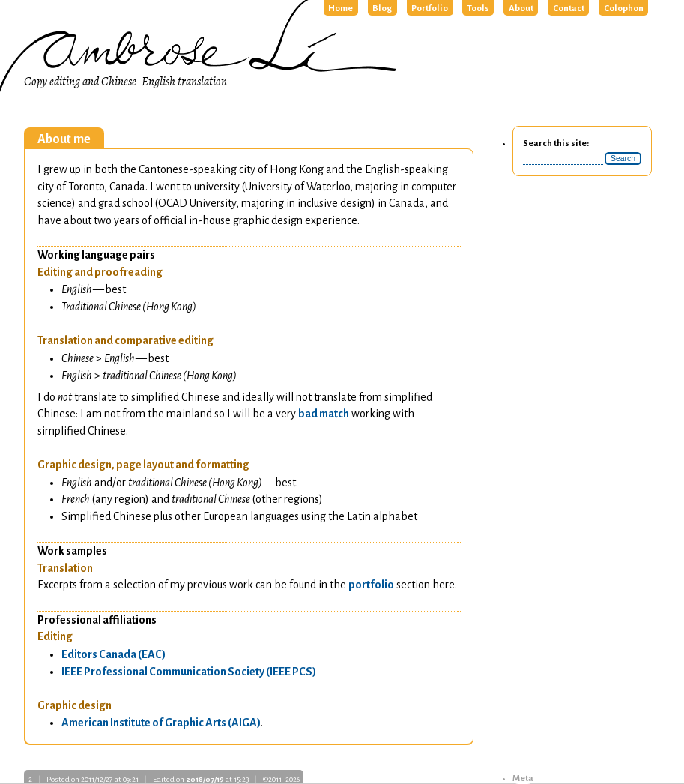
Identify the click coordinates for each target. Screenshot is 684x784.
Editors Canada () (114, 654)
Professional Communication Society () (189, 672)
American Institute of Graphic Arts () (161, 723)
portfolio (371, 585)
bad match (324, 414)
